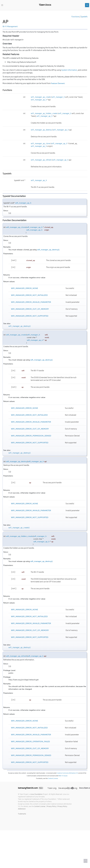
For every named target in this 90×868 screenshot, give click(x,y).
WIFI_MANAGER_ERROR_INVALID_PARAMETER (31, 302)
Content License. (40, 806)
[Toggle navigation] (2, 5)
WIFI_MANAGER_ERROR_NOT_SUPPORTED (30, 316)
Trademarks (22, 814)
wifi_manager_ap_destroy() (48, 250)
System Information (69, 70)
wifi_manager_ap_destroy (41, 130)
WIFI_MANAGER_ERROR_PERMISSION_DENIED (31, 436)
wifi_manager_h (58, 97)
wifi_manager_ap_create (41, 97)
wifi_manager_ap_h (39, 100)
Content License (53, 778)
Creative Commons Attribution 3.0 (67, 773)
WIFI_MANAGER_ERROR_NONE (25, 288)
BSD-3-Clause (63, 776)
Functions (75, 17)
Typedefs (84, 17)
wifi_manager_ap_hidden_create (44, 113)
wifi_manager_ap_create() (19, 528)
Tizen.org (52, 788)
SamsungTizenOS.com (28, 788)
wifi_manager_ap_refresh (41, 160)
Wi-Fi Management (10, 26)
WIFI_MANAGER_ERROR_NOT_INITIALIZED (29, 295)
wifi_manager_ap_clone (41, 143)
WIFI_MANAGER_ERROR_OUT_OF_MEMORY (30, 309)
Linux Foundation (36, 794)
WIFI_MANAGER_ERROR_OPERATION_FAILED (30, 742)
